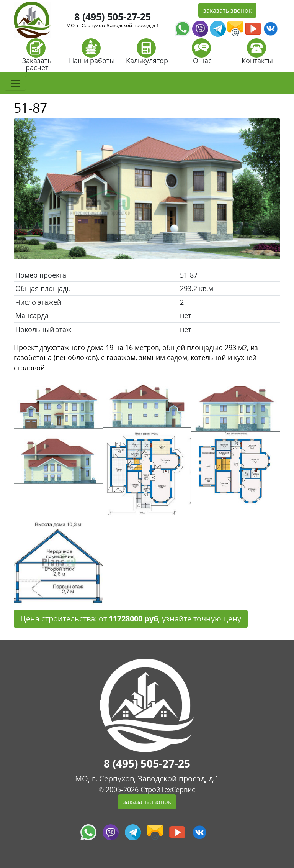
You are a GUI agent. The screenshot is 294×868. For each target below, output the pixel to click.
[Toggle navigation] (15, 83)
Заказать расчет (37, 57)
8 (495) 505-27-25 (113, 16)
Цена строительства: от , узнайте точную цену (131, 619)
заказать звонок (227, 10)
